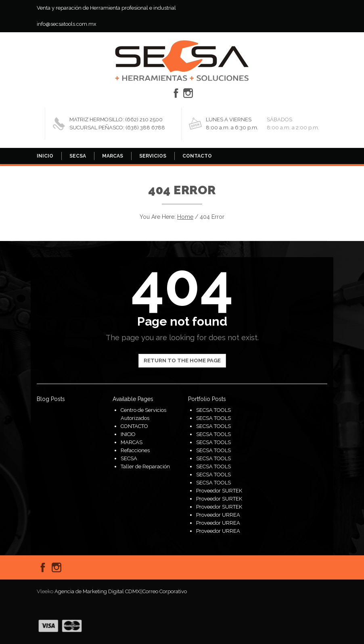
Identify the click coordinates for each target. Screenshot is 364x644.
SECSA (78, 156)
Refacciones (135, 450)
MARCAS (113, 156)
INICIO (45, 156)
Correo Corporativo (165, 591)
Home (185, 217)
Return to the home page (182, 360)
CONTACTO (197, 156)
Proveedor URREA (218, 515)
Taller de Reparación (145, 466)
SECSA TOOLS (213, 410)
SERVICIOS (153, 156)
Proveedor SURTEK (219, 491)
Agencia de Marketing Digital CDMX (97, 591)
